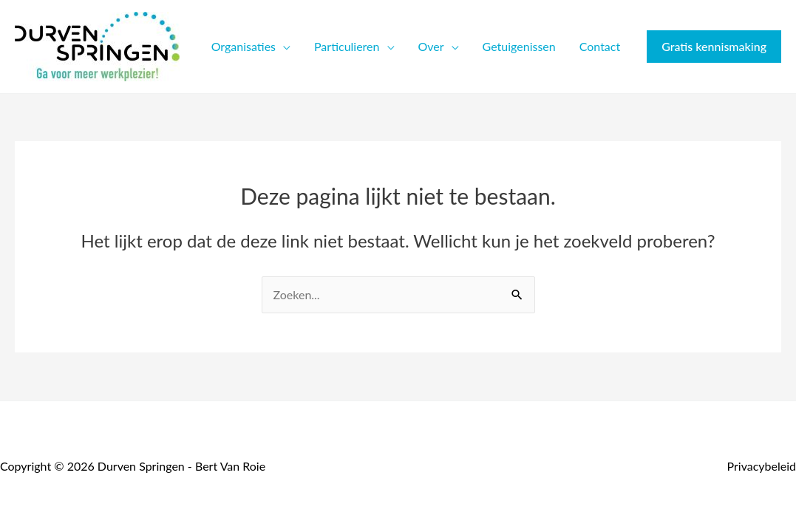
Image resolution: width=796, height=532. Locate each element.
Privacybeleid (762, 466)
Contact (600, 46)
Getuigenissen (519, 46)
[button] (714, 47)
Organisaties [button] (244, 46)
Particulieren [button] (347, 46)
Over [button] (431, 46)
